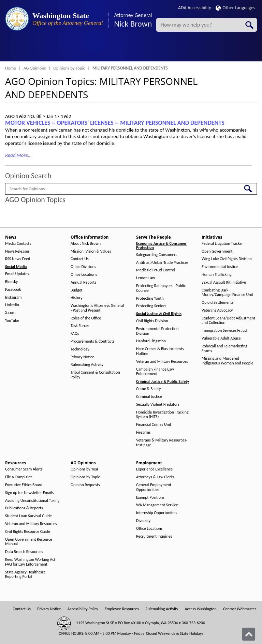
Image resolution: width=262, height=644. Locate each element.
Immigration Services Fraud (224, 331)
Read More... (18, 155)
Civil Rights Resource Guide (28, 532)
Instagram (13, 297)
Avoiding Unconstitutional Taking (32, 501)
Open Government (217, 251)
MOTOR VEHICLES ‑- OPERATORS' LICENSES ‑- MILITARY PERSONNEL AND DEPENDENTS (115, 123)
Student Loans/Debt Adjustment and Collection (228, 321)
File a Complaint (18, 477)
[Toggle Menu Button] (11, 49)
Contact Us (80, 259)
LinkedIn (12, 305)
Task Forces (80, 326)
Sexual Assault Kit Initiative (224, 282)
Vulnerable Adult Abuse (221, 338)
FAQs (75, 334)
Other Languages (235, 8)
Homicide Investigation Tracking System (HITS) (162, 415)
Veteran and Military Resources (162, 362)
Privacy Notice (82, 357)
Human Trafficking (217, 275)
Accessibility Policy (83, 609)
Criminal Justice (149, 397)
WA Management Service (157, 505)
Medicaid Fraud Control (156, 270)
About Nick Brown (86, 244)
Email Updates (17, 274)
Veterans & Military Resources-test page (162, 443)
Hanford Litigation (151, 341)
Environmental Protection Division (157, 331)
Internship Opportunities (157, 513)
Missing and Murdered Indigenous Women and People (228, 361)
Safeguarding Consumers (157, 255)
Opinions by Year (84, 469)
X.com (10, 313)
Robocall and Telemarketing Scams (224, 349)
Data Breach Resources (24, 552)
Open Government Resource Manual (29, 542)
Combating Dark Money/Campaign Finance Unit (227, 293)
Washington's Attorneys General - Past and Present (97, 308)
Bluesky (11, 282)
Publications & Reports (24, 508)
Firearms (143, 432)
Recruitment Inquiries (154, 536)
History (77, 298)
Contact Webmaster (240, 609)
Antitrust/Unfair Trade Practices (162, 263)
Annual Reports (83, 282)
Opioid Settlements (217, 303)
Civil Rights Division (152, 321)
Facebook (13, 290)
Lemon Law (145, 278)
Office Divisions (83, 267)
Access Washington (200, 609)
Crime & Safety (148, 389)
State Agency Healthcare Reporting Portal (25, 575)
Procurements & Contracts (92, 341)
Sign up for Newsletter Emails (29, 493)
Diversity (143, 521)
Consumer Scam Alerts (24, 469)
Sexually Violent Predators (158, 405)
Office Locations (84, 275)
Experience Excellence (154, 469)
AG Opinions (35, 68)
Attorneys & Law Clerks (155, 477)
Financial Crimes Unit (154, 425)
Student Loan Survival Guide (28, 516)
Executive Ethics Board (24, 485)
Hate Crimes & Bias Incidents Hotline (160, 351)
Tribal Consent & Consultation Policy (95, 375)
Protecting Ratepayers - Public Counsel (161, 288)
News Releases (17, 251)
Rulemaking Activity (87, 365)
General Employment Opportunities (154, 487)
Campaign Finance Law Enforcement (155, 372)
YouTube (12, 321)
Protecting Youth (150, 298)
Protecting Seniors (151, 306)
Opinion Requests (85, 485)
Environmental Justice (220, 267)
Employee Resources (122, 609)
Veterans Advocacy (217, 310)
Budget (77, 290)
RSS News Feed (18, 259)
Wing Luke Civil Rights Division (227, 259)
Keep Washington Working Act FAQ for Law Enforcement (30, 562)
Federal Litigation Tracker (222, 244)
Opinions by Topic (69, 68)
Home (11, 68)
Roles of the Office (86, 318)
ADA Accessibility (195, 8)
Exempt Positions (150, 498)
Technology (80, 349)
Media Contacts (18, 244)
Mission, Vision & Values (91, 251)
